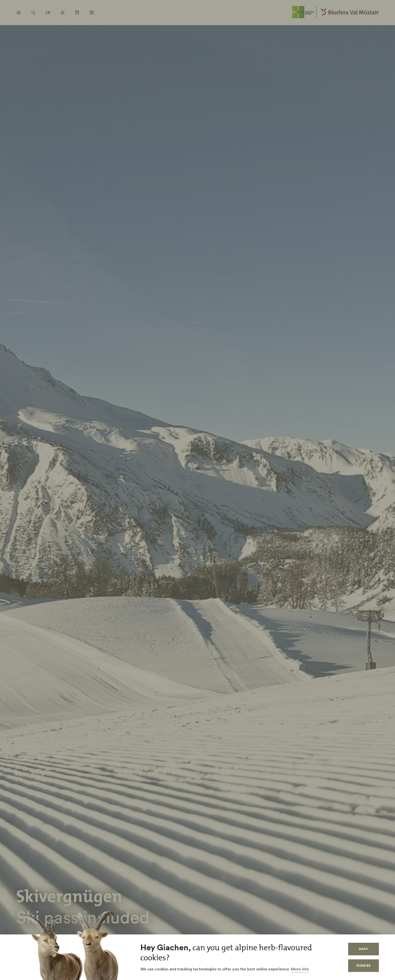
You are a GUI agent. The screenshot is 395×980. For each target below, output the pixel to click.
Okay (364, 949)
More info (300, 969)
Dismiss (364, 966)
